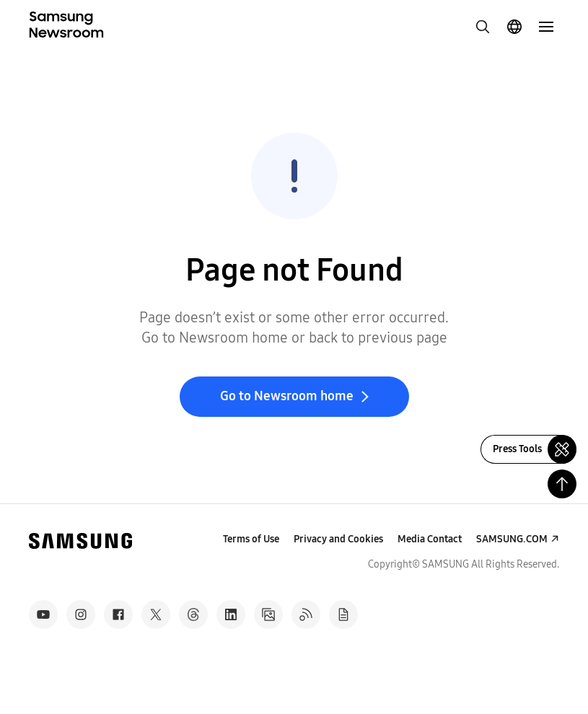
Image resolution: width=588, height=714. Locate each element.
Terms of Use (251, 539)
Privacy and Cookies (338, 539)
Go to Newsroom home (287, 396)
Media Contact (430, 539)
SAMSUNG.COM (512, 539)
